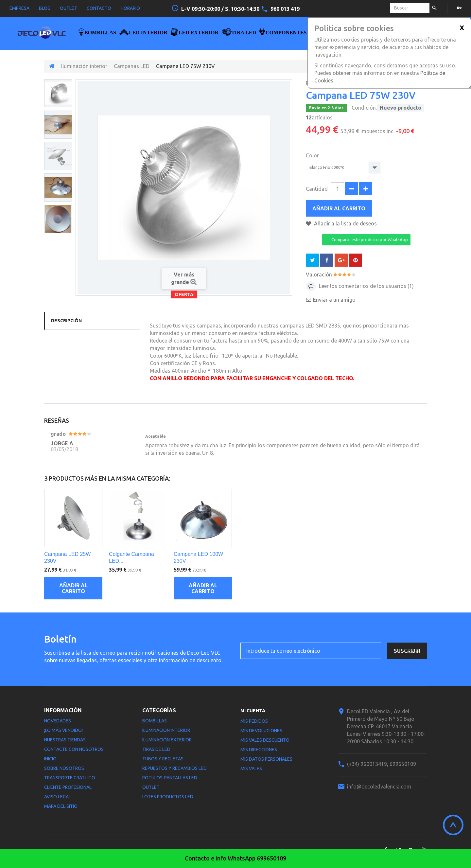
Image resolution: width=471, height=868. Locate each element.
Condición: (364, 108)
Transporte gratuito (70, 778)
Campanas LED (132, 66)
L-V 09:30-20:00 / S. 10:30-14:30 (221, 9)
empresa (19, 8)
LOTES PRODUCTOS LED (168, 797)
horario (130, 8)
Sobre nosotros (64, 768)
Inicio (50, 759)
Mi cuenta (253, 711)
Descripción (66, 321)
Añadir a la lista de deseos (345, 223)
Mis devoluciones (261, 731)
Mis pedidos (254, 721)
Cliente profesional (68, 787)
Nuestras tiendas (65, 740)
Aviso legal (58, 797)
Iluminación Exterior (167, 740)
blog (45, 8)
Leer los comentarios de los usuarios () (366, 286)
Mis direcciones (259, 750)
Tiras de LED (156, 749)
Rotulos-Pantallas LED (170, 778)
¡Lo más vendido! (63, 730)
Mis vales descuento (265, 740)
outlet (69, 8)
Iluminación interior (84, 66)
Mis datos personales (266, 759)
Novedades (58, 721)
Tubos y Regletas (163, 759)
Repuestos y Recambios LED (174, 768)
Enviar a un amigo (334, 300)
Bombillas (155, 721)
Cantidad (317, 189)
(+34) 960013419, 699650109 (382, 764)
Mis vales (251, 769)
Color (313, 155)
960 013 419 (285, 9)
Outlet (151, 787)
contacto (99, 8)
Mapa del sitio (61, 806)
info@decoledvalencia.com (379, 787)
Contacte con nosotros (74, 749)
